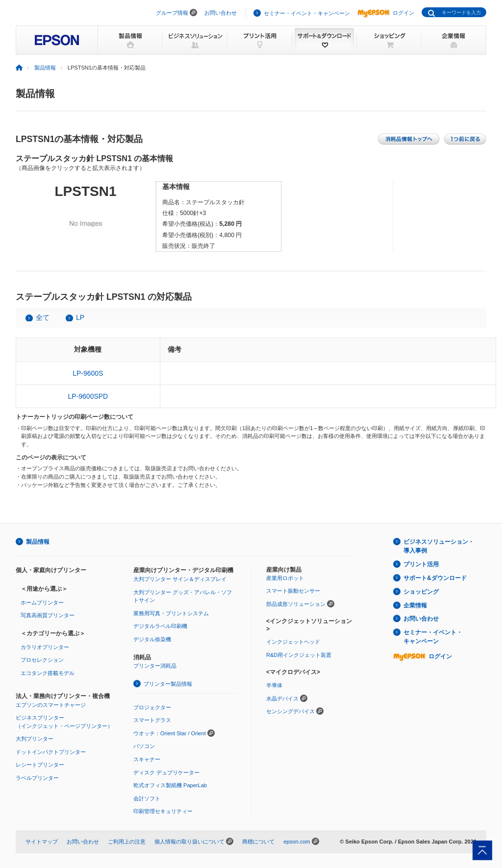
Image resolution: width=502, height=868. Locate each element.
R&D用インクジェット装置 (299, 655)
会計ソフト (147, 798)
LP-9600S (88, 373)
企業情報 (415, 605)
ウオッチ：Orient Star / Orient (170, 733)
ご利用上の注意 (127, 842)
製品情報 (45, 68)
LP (80, 317)
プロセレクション (42, 660)
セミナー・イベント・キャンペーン (307, 13)
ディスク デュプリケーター (166, 772)
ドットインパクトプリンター (51, 752)
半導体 (274, 685)
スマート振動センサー (293, 591)
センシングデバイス (290, 711)
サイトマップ (42, 842)
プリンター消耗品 (155, 666)
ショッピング (421, 592)
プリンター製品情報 (168, 684)
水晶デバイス (282, 699)
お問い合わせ (221, 13)
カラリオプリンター (45, 647)
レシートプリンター (40, 765)
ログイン (386, 13)
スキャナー (147, 759)
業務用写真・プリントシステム (171, 613)
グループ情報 (172, 13)
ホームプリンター (42, 603)
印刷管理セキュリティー (163, 811)
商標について (258, 842)
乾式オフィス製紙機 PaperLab (170, 785)
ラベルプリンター (37, 778)
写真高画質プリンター (48, 615)
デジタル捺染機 (152, 639)
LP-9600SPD (88, 396)
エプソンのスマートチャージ (51, 705)
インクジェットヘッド (293, 642)
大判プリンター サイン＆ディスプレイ (180, 579)
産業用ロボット (285, 578)
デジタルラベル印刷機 (160, 626)
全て (43, 317)
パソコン (144, 746)
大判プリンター (35, 739)
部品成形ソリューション (296, 604)
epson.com (297, 842)
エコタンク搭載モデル (48, 673)
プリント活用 (421, 564)
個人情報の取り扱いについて (189, 842)
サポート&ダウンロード (435, 578)
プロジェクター (152, 707)
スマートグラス (152, 720)
